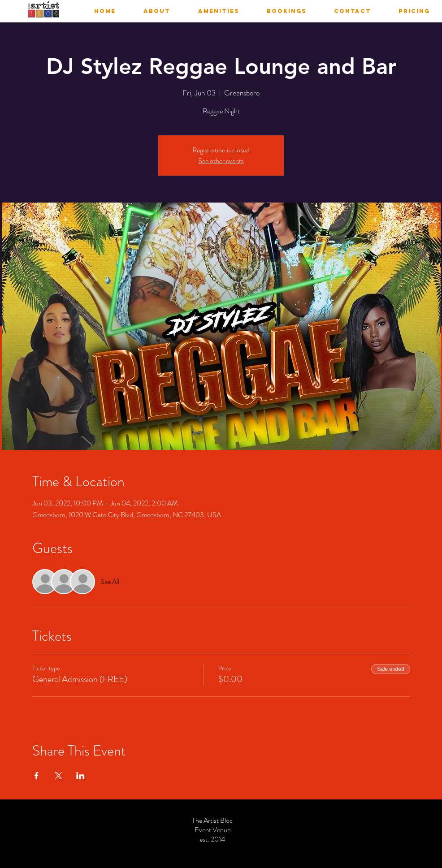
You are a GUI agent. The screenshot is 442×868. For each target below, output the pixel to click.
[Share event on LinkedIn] (80, 776)
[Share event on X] (58, 776)
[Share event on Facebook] (37, 776)
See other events (221, 161)
